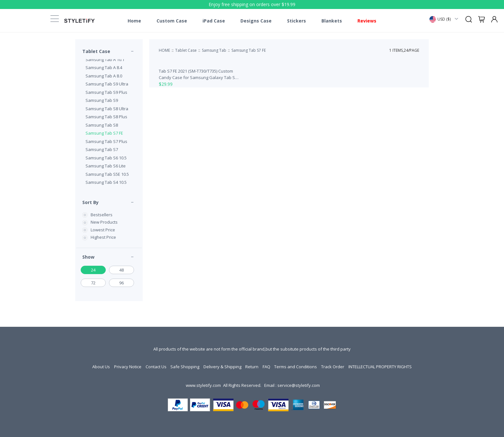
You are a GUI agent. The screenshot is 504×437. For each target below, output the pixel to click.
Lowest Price (103, 230)
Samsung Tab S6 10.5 (106, 158)
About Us (101, 367)
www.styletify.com (203, 385)
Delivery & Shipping (222, 367)
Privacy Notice (128, 367)
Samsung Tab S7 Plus (106, 141)
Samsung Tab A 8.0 (104, 76)
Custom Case (172, 21)
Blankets (332, 21)
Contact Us (156, 367)
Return (252, 367)
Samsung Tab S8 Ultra (107, 109)
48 (122, 270)
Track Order (333, 367)
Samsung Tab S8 (102, 125)
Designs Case (256, 21)
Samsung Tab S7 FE (104, 133)
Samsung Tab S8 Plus (106, 117)
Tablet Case (96, 51)
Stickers (297, 21)
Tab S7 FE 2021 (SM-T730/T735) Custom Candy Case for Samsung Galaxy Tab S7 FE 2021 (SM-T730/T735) (198, 74)
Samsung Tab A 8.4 (104, 67)
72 (93, 283)
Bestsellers (102, 215)
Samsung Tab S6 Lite (106, 166)
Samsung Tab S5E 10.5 (107, 174)
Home (134, 21)
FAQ (266, 367)
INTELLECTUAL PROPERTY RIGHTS (380, 367)
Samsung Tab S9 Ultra (107, 84)
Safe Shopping (185, 367)
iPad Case (214, 21)
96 (122, 283)
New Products (104, 222)
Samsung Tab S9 (102, 100)
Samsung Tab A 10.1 (105, 59)
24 (93, 270)
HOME (164, 50)
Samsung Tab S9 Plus (106, 92)
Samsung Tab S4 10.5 (106, 182)
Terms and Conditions (296, 367)
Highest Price (103, 237)
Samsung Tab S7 (102, 149)
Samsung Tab (214, 50)
